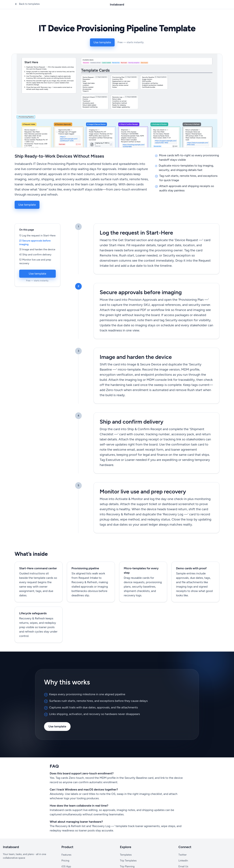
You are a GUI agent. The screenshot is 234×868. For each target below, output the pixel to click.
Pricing (65, 861)
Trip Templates (128, 861)
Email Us (183, 866)
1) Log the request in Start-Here (37, 236)
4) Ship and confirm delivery (35, 255)
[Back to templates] (27, 4)
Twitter (183, 855)
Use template (102, 42)
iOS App (66, 866)
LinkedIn (183, 861)
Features (66, 855)
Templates (126, 855)
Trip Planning (127, 866)
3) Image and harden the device (37, 249)
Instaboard (117, 4)
